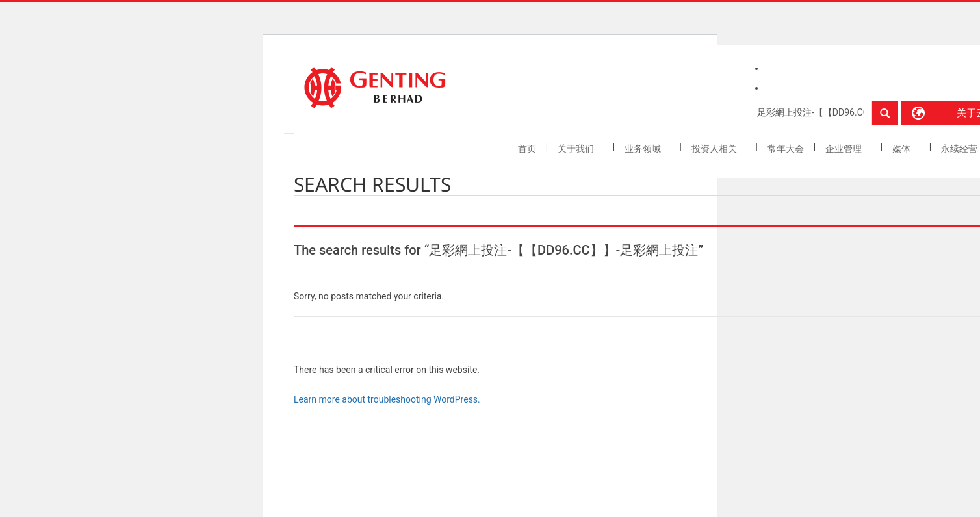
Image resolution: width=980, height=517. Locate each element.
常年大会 (786, 149)
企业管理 (845, 149)
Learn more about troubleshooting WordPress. (387, 399)
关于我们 (577, 149)
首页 (527, 149)
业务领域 (644, 149)
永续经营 (960, 149)
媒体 (902, 149)
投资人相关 (715, 149)
